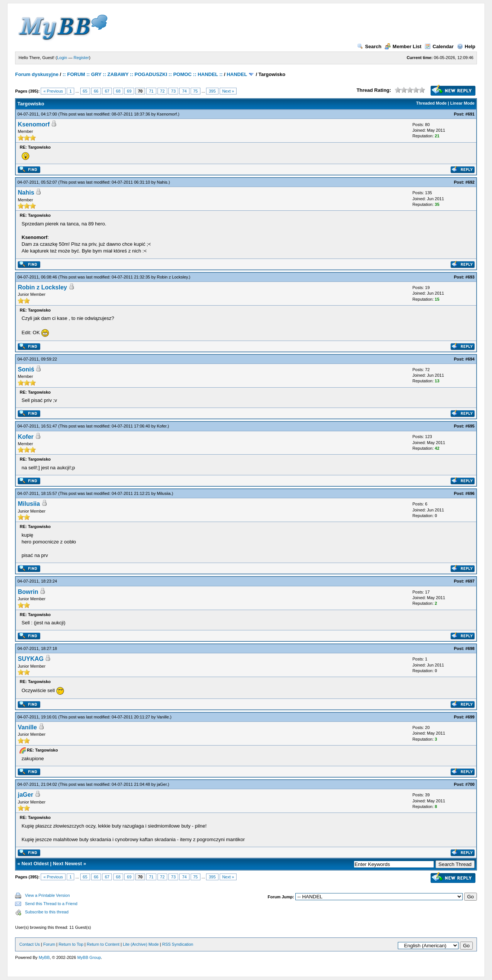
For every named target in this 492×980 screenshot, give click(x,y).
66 (96, 91)
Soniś (26, 369)
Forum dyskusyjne (37, 74)
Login (62, 58)
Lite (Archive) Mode (141, 944)
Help (466, 46)
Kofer (162, 426)
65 (85, 91)
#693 (470, 277)
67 (107, 91)
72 (162, 91)
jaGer (162, 784)
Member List (403, 46)
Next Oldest (35, 864)
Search (369, 46)
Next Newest (67, 864)
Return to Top (71, 944)
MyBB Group (89, 957)
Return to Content (103, 944)
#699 (470, 717)
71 (151, 91)
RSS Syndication (178, 944)
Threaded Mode (431, 103)
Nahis (162, 182)
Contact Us (29, 944)
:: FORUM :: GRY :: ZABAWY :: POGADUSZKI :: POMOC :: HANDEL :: (143, 74)
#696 (470, 493)
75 (196, 91)
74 (184, 91)
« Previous (53, 91)
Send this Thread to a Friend (51, 904)
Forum (49, 944)
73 (173, 91)
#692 (470, 182)
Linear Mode (462, 103)
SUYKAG (31, 659)
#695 (470, 426)
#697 (470, 581)
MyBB (44, 957)
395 (212, 91)
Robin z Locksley (172, 277)
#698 (470, 648)
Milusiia (164, 493)
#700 (470, 784)
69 (129, 91)
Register (81, 58)
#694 (470, 359)
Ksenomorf (167, 114)
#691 (470, 114)
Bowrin (28, 592)
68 (118, 91)
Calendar (439, 46)
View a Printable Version (47, 895)
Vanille (163, 717)
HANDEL (237, 74)
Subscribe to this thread (47, 912)
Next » (228, 91)
